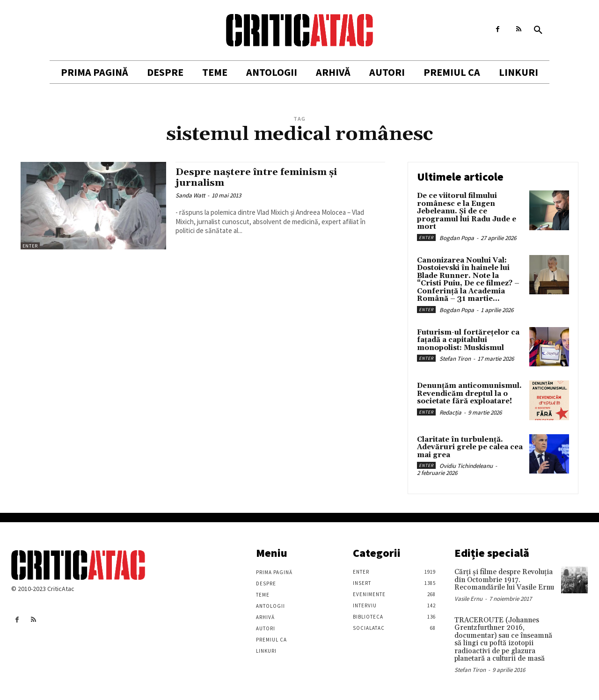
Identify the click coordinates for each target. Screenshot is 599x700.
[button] (538, 30)
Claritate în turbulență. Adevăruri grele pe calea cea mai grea (470, 447)
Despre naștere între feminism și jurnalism (259, 178)
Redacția (450, 412)
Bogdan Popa (457, 238)
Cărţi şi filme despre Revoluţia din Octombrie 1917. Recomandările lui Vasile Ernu (504, 580)
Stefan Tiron (455, 359)
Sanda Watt (190, 195)
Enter (30, 246)
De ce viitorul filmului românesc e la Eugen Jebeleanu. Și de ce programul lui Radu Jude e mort (467, 211)
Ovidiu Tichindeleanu (466, 466)
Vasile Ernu (468, 599)
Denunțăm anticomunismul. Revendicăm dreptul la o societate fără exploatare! (469, 394)
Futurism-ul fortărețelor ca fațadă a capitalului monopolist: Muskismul (468, 340)
